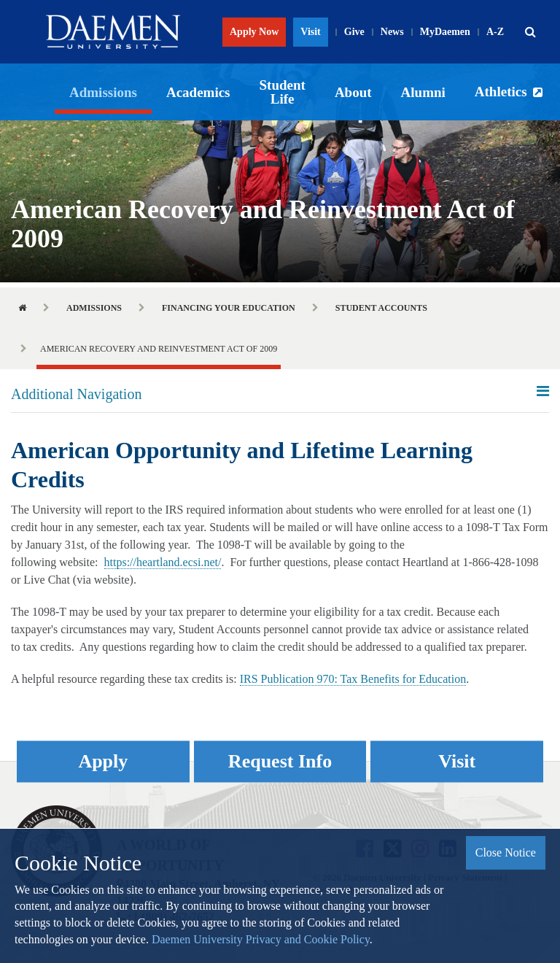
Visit (310, 32)
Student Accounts (381, 308)
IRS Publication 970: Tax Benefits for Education (353, 679)
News (392, 32)
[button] (530, 32)
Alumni (423, 92)
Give (354, 32)
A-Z (495, 32)
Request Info (280, 761)
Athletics (501, 92)
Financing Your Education (229, 308)
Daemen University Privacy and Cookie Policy (261, 939)
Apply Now (254, 32)
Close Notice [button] (506, 852)
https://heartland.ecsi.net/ (163, 562)
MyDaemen (445, 32)
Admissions (103, 92)
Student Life (283, 92)
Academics (198, 92)
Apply (103, 761)
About (353, 92)
